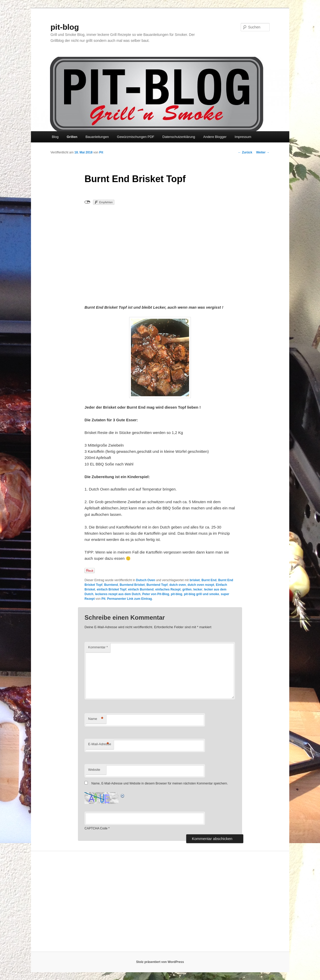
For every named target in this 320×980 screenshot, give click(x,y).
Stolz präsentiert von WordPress (160, 962)
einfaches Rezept (168, 589)
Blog (55, 137)
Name (96, 719)
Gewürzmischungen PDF (136, 137)
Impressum (243, 137)
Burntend (111, 585)
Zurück (245, 152)
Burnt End (209, 580)
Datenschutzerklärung (179, 137)
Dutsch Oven (146, 580)
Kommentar (98, 647)
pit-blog (65, 27)
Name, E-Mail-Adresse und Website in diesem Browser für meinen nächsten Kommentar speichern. (160, 783)
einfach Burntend (141, 589)
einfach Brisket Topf (112, 589)
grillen (187, 589)
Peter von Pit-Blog (156, 594)
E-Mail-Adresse (100, 744)
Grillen (72, 137)
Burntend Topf (157, 585)
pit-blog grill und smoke (201, 594)
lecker (198, 589)
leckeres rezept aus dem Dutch (118, 594)
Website (94, 770)
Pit (101, 152)
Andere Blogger (215, 137)
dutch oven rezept (201, 585)
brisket (195, 580)
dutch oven (178, 585)
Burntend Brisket (132, 585)
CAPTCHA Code (96, 828)
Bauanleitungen (97, 137)
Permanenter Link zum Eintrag (130, 599)
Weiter (263, 152)
